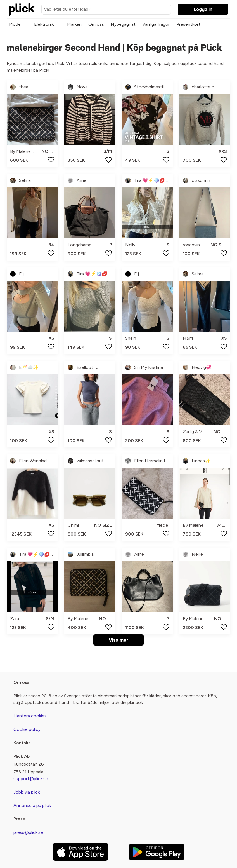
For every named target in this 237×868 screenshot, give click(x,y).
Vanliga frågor (156, 24)
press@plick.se (28, 832)
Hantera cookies (30, 716)
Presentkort (188, 24)
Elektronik (44, 24)
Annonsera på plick (32, 805)
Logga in (203, 9)
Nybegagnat (123, 24)
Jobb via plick (27, 792)
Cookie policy (27, 729)
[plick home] (22, 9)
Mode (15, 24)
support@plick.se (31, 779)
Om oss (96, 24)
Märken (74, 24)
